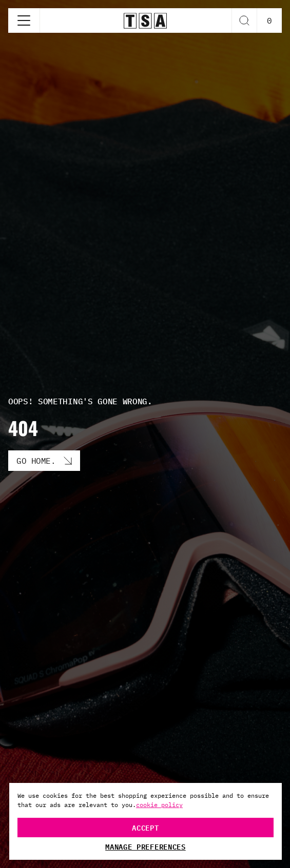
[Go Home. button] (44, 461)
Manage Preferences (146, 846)
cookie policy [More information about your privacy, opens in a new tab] (159, 805)
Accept (145, 827)
